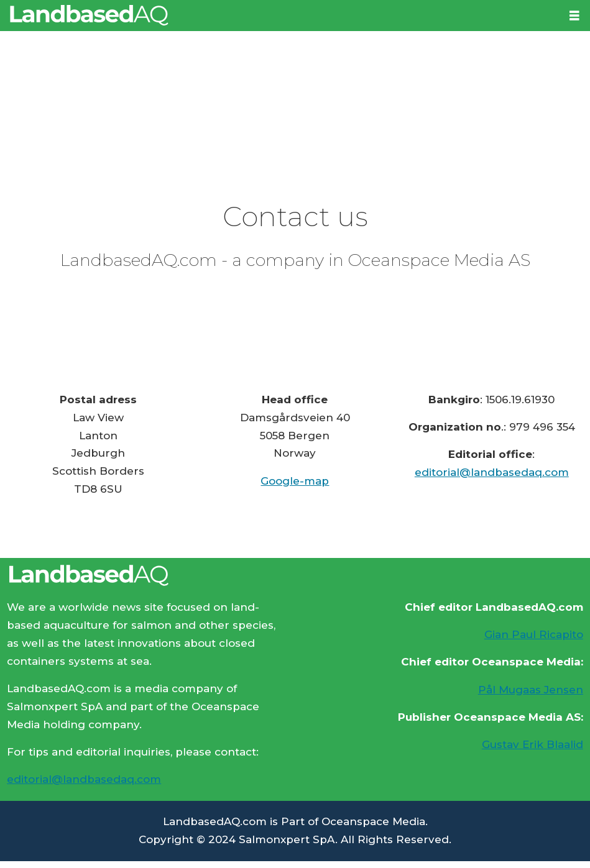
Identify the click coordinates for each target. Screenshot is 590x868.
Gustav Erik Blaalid (532, 744)
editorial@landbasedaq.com (492, 472)
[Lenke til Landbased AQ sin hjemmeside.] (295, 575)
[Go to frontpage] (89, 15)
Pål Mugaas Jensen (531, 690)
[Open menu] (574, 16)
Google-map (295, 481)
